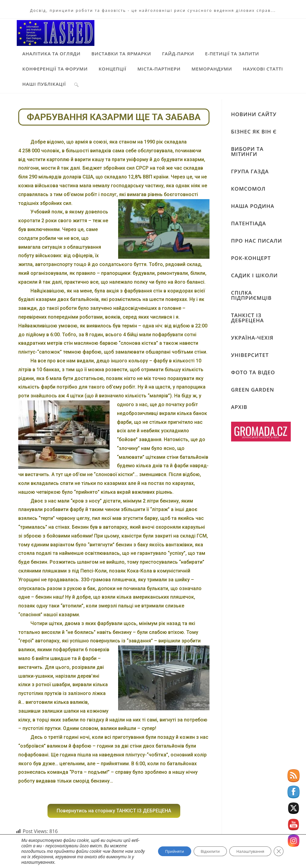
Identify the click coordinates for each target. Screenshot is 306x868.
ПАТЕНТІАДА (249, 223)
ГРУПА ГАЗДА (250, 171)
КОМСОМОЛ (248, 188)
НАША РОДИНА (253, 205)
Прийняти (157, 851)
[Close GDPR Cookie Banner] (278, 851)
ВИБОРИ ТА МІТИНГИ (247, 151)
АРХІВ (239, 406)
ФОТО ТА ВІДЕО (253, 372)
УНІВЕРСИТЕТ (250, 354)
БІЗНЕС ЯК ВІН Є (254, 131)
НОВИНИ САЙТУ (254, 114)
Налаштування (246, 851)
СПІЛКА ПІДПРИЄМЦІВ (251, 295)
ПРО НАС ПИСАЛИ (257, 240)
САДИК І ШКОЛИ (255, 275)
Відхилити (199, 851)
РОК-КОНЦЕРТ (251, 257)
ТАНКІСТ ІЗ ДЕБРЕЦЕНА (248, 317)
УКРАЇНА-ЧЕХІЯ (252, 337)
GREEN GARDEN (253, 389)
